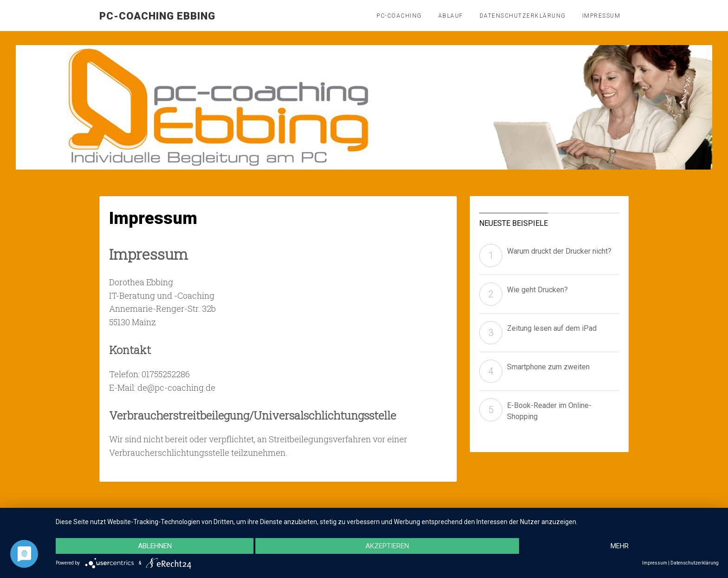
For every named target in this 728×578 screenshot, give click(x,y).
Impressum (601, 16)
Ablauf (451, 16)
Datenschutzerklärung (523, 16)
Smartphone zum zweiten (548, 367)
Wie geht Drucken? (537, 290)
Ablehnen (155, 546)
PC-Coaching (399, 16)
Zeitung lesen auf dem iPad (552, 328)
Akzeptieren (387, 546)
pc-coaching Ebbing (157, 16)
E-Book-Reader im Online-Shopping (549, 411)
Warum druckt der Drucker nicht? (559, 251)
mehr (620, 546)
